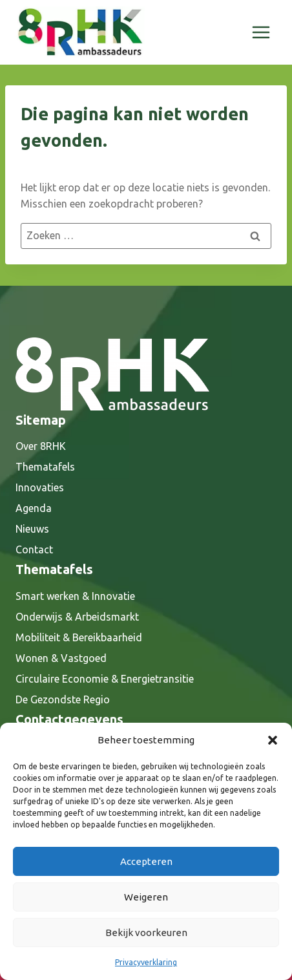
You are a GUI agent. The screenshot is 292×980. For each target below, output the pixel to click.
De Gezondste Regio (63, 699)
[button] (273, 740)
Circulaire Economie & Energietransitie (105, 679)
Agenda (34, 508)
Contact (34, 549)
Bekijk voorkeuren (146, 932)
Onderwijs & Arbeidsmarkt (77, 617)
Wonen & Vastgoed (61, 658)
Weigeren (146, 897)
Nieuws (32, 529)
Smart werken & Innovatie (75, 596)
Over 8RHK (41, 446)
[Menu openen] (261, 32)
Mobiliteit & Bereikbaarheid (79, 637)
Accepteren (146, 861)
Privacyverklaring (146, 962)
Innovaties (40, 487)
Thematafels (45, 467)
